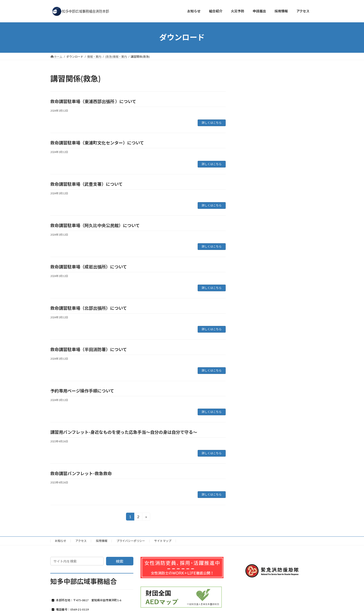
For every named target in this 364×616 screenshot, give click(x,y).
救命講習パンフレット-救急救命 (81, 473)
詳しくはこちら (212, 123)
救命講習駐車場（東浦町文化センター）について (97, 143)
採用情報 (102, 541)
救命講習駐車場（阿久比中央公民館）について (95, 225)
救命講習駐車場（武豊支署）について (86, 184)
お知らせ (61, 541)
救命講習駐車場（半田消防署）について (89, 349)
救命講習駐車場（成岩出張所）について (89, 267)
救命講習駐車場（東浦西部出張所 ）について (93, 101)
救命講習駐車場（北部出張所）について (89, 308)
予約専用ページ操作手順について (82, 391)
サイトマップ (163, 541)
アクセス (81, 541)
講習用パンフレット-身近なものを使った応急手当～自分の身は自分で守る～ (124, 432)
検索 (120, 561)
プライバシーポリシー (131, 541)
